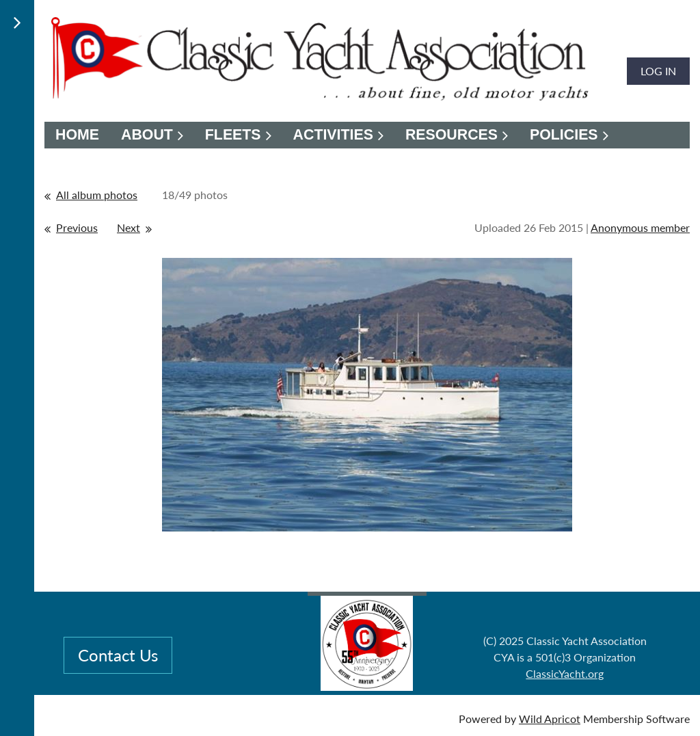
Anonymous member (640, 227)
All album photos (97, 195)
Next (129, 227)
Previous (77, 227)
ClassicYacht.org (565, 673)
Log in (658, 71)
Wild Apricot (550, 719)
